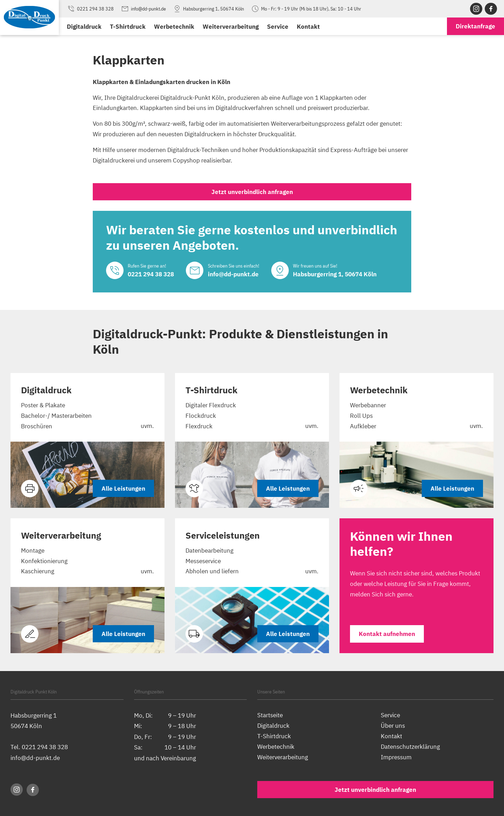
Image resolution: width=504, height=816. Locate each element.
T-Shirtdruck (128, 26)
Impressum (396, 757)
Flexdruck (199, 426)
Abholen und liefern (212, 572)
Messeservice (203, 561)
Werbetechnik (174, 26)
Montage (33, 551)
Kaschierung (38, 572)
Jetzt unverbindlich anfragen (252, 192)
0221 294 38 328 (90, 9)
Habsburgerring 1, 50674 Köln (208, 9)
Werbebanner (368, 405)
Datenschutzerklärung (410, 746)
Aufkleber (363, 426)
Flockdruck (201, 416)
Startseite (270, 715)
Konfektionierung (44, 561)
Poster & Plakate (43, 405)
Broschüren (37, 426)
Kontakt (308, 26)
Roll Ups (361, 416)
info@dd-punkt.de (143, 9)
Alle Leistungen (123, 489)
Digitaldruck (84, 26)
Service (278, 26)
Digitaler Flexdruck (211, 405)
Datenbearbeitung (209, 551)
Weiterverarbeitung (231, 26)
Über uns (393, 725)
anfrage (475, 26)
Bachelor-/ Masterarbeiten (56, 416)
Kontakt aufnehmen (387, 634)
